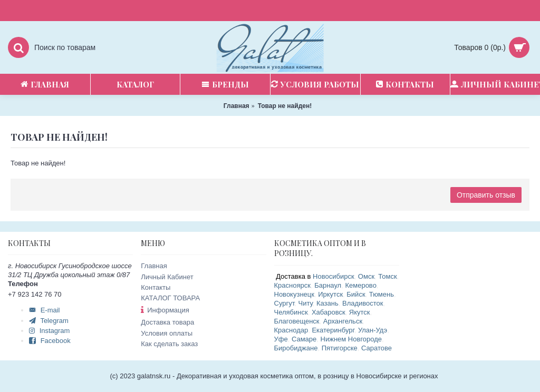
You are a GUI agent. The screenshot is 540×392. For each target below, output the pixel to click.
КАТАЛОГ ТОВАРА (170, 298)
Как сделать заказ (169, 344)
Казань (327, 303)
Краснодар (291, 330)
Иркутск (330, 294)
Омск (366, 276)
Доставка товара (167, 322)
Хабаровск (329, 312)
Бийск (356, 294)
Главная (154, 266)
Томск (387, 276)
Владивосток (363, 303)
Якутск (360, 312)
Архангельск (343, 321)
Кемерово (360, 285)
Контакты (156, 287)
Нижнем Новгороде (351, 339)
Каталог (135, 84)
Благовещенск (297, 321)
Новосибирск (334, 276)
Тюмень (382, 294)
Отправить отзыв (486, 195)
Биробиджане (296, 348)
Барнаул (328, 285)
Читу (305, 303)
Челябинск (291, 312)
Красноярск (292, 285)
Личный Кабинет (167, 277)
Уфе (281, 339)
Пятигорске (340, 348)
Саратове (377, 348)
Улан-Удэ (373, 330)
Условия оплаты (167, 333)
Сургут (285, 303)
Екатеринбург (333, 330)
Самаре (304, 339)
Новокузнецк (294, 294)
